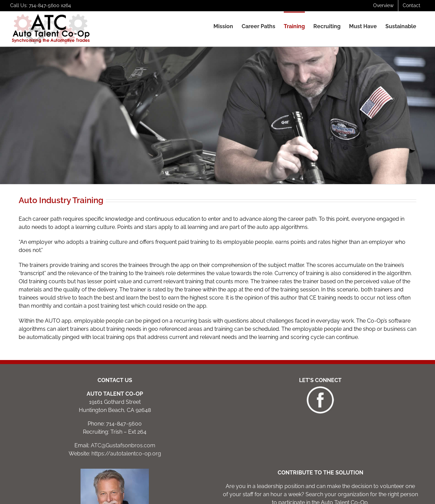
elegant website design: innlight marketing (236, 496)
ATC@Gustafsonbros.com (123, 377)
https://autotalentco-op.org (126, 386)
